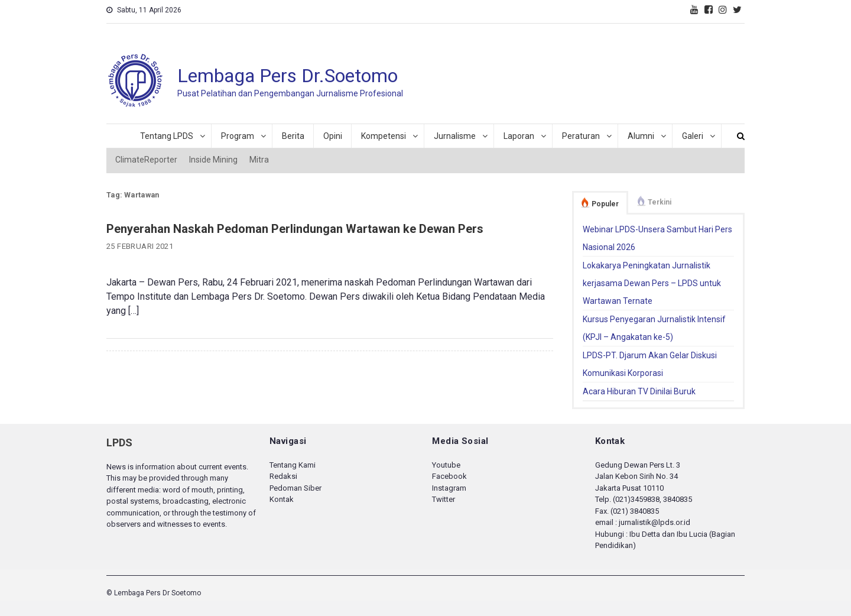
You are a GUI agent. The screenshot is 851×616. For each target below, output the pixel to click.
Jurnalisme (455, 136)
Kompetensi (384, 136)
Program (238, 136)
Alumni (641, 136)
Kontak (282, 499)
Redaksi (283, 476)
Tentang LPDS (167, 136)
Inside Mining (213, 160)
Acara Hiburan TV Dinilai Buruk (639, 391)
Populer (605, 204)
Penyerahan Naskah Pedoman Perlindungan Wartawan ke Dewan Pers (295, 229)
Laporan (519, 136)
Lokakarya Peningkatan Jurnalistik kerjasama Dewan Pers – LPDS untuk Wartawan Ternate (652, 283)
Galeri (693, 136)
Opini (333, 136)
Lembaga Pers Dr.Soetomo (288, 76)
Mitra (259, 160)
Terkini (660, 202)
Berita (293, 136)
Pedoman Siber (295, 488)
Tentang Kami (293, 465)
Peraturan (581, 136)
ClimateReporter (146, 160)
